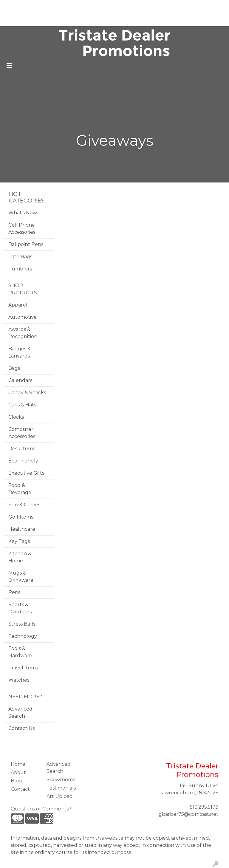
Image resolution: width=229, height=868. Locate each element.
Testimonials (74, 6)
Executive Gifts (26, 473)
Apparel (18, 305)
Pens (14, 592)
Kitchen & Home (20, 557)
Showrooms (61, 780)
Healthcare (22, 529)
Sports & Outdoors (20, 608)
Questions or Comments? (41, 809)
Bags (14, 368)
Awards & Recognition (23, 333)
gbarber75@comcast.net (188, 814)
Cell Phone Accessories (22, 229)
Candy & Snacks (27, 393)
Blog (49, 6)
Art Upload (19, 20)
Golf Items (21, 517)
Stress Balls (22, 624)
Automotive (23, 317)
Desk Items (22, 449)
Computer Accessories (22, 433)
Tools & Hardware (20, 652)
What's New (23, 213)
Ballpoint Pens (26, 244)
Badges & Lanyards (20, 352)
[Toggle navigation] (9, 66)
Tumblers (20, 269)
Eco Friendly (23, 461)
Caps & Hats (22, 405)
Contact (46, 20)
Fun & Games (24, 505)
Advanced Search (20, 712)
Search (146, 6)
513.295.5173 (204, 807)
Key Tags (19, 541)
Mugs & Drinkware (21, 577)
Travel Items (23, 668)
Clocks (16, 417)
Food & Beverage (20, 489)
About (32, 6)
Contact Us (21, 728)
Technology (23, 636)
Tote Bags (20, 257)
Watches (19, 680)
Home (13, 6)
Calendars (20, 380)
